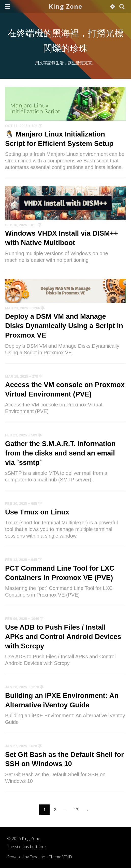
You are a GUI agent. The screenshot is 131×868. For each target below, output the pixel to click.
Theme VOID (60, 857)
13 (76, 810)
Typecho (38, 857)
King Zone (66, 6)
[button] (8, 6)
